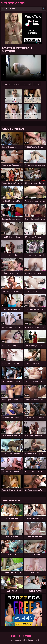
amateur (16, 84)
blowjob (6, 84)
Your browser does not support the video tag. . (23, 68)
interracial (27, 84)
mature (37, 84)
